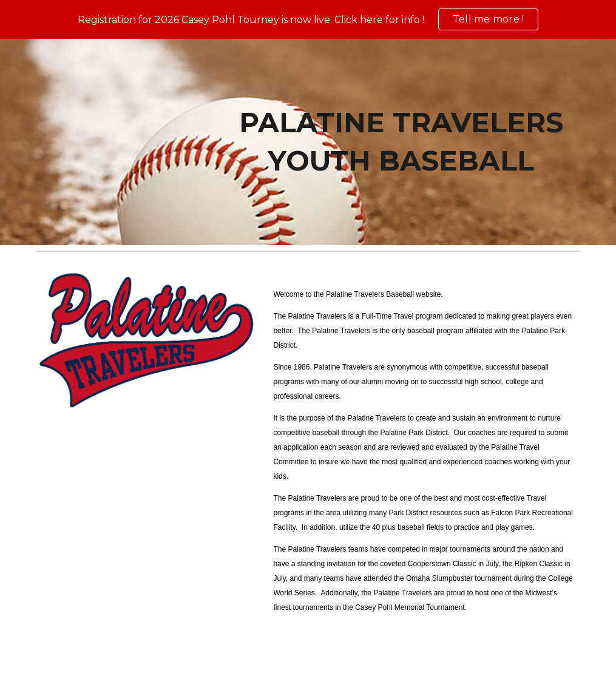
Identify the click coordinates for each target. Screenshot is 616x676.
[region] (308, 19)
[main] (401, 142)
